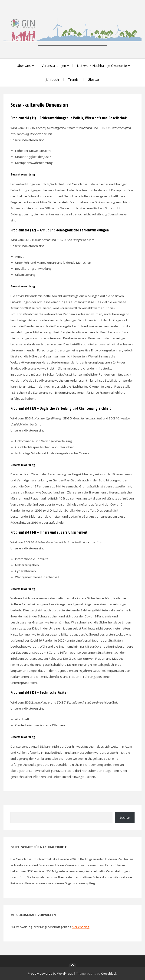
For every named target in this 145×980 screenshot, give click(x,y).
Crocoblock (109, 974)
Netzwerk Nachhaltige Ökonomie (102, 66)
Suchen (125, 818)
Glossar (94, 80)
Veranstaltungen (54, 66)
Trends (73, 80)
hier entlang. (81, 927)
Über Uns (24, 66)
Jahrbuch (52, 80)
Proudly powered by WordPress (50, 974)
